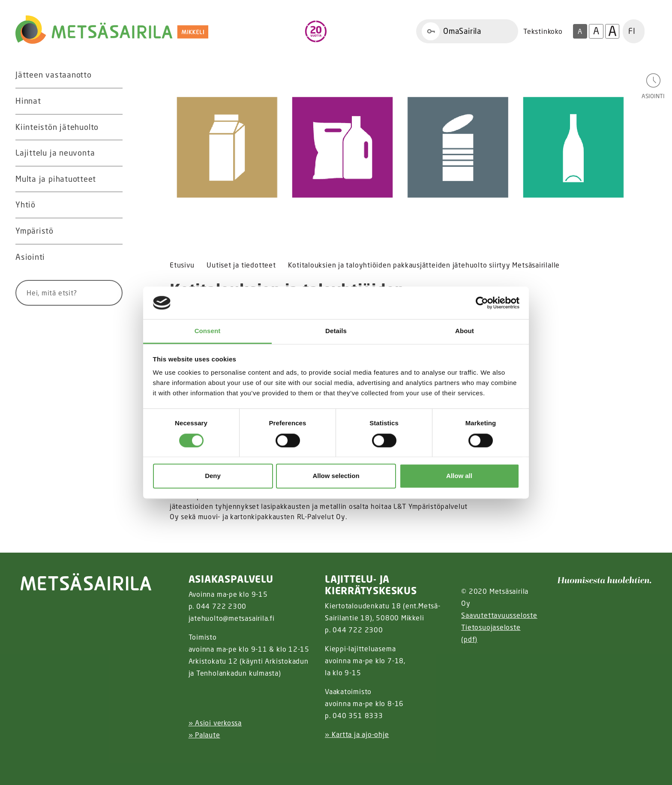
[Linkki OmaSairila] (467, 31)
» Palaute (204, 735)
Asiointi (30, 257)
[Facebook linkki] (185, 756)
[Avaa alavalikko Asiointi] (114, 257)
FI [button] (632, 31)
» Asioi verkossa (215, 723)
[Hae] (106, 293)
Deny (213, 476)
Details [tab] (336, 331)
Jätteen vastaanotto (54, 75)
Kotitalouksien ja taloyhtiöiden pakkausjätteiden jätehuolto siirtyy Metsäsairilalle (424, 265)
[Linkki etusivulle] (112, 30)
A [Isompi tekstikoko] (596, 31)
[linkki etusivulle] (86, 582)
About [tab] (465, 331)
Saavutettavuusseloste (499, 615)
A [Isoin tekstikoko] (612, 31)
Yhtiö (25, 205)
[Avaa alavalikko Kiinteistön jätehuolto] (114, 127)
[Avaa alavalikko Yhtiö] (114, 205)
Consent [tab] (208, 331)
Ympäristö (34, 231)
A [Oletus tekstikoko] (580, 31)
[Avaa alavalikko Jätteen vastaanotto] (114, 75)
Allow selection (336, 476)
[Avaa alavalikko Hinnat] (114, 101)
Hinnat (28, 101)
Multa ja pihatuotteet (55, 179)
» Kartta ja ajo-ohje (357, 734)
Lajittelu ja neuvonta (55, 153)
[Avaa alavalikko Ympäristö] (114, 231)
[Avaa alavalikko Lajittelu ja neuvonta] (114, 153)
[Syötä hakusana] (53, 293)
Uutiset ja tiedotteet (241, 265)
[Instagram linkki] (192, 756)
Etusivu (182, 265)
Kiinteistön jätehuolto (57, 127)
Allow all (459, 476)
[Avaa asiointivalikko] (653, 86)
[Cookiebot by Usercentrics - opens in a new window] (482, 303)
